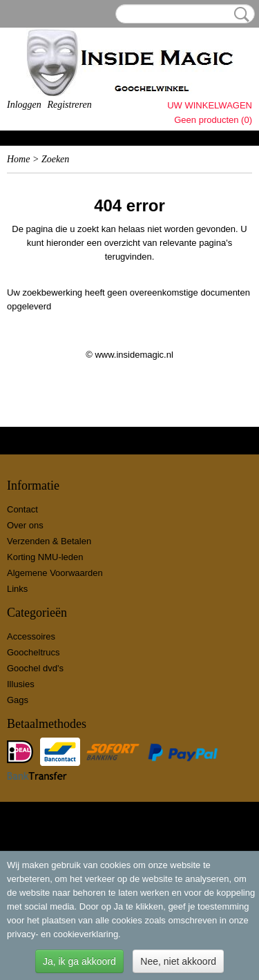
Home (18, 159)
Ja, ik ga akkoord (79, 961)
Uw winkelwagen (210, 105)
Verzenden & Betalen (49, 541)
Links (17, 589)
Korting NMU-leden (45, 557)
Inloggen (24, 105)
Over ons (25, 525)
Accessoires (31, 636)
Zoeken (239, 15)
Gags (18, 700)
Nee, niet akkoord (178, 961)
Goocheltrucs (33, 652)
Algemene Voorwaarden (55, 573)
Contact (22, 509)
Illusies (21, 684)
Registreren (69, 105)
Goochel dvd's (35, 668)
